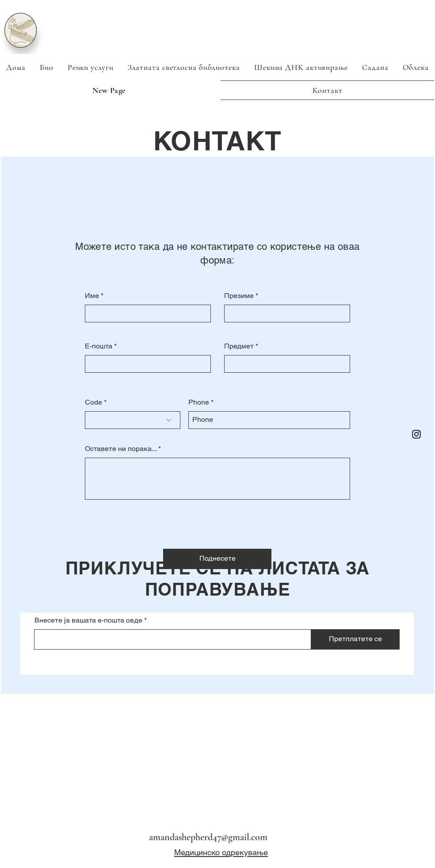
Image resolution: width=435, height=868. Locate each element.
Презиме (239, 296)
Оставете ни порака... (121, 449)
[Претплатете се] (355, 639)
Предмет (239, 346)
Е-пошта (99, 346)
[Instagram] (416, 434)
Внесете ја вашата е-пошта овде (88, 620)
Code (93, 402)
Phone (199, 402)
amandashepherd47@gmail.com (208, 837)
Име (92, 296)
